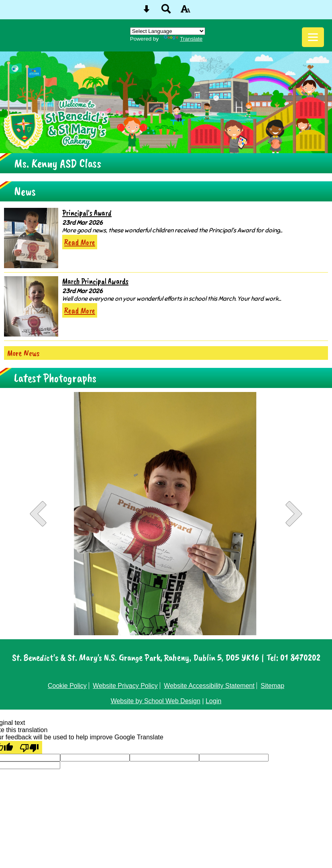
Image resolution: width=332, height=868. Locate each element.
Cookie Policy (67, 686)
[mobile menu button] (313, 37)
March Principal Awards (95, 281)
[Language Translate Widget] (168, 31)
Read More (80, 242)
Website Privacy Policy (125, 686)
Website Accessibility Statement (209, 686)
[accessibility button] (185, 11)
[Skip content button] (147, 11)
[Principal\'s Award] (31, 238)
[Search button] (166, 11)
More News (23, 353)
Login (213, 701)
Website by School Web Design (156, 701)
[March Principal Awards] (31, 306)
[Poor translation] (29, 747)
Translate (183, 39)
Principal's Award (87, 213)
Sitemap (272, 686)
